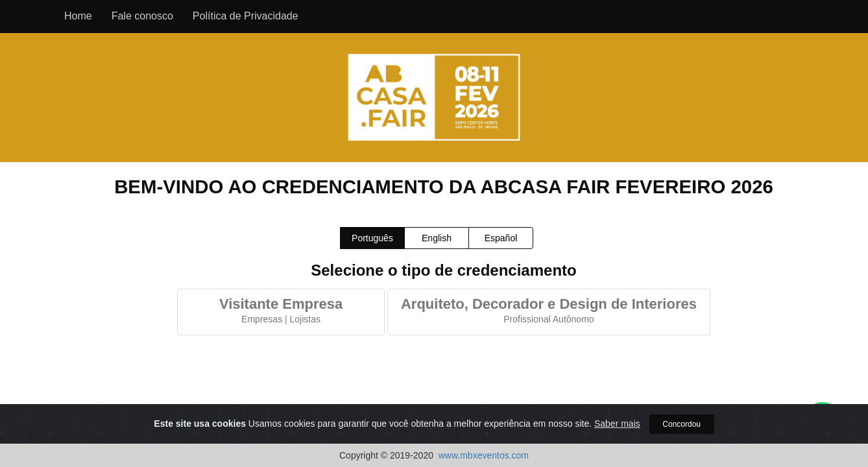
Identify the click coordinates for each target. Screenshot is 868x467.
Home (78, 16)
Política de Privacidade (246, 16)
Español (501, 238)
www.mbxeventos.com (484, 455)
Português (372, 238)
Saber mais (617, 424)
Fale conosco (142, 16)
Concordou (681, 425)
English (437, 238)
